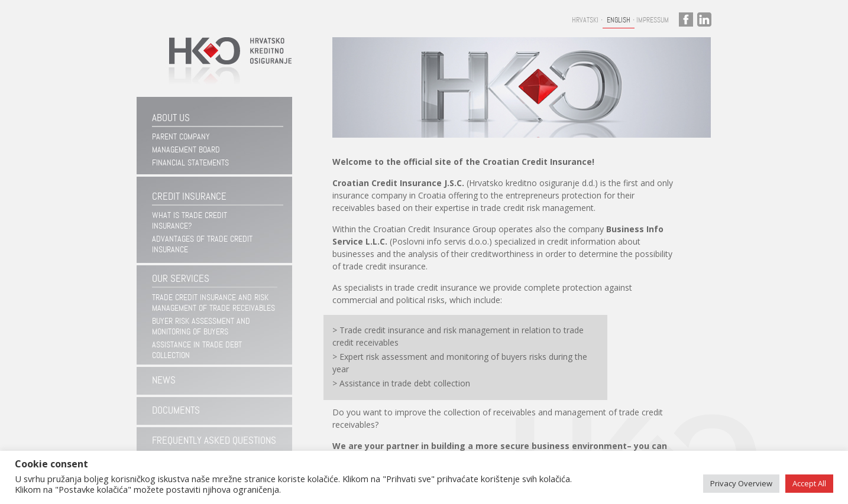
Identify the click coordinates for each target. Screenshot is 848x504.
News (164, 380)
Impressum (653, 20)
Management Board (186, 149)
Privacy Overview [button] (741, 483)
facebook (686, 19)
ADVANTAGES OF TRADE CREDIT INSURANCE (202, 244)
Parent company (181, 136)
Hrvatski (585, 20)
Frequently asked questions (214, 440)
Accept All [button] (809, 483)
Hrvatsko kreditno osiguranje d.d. (225, 67)
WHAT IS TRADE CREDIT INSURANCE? (190, 220)
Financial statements (190, 162)
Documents (176, 410)
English (619, 20)
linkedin (704, 19)
